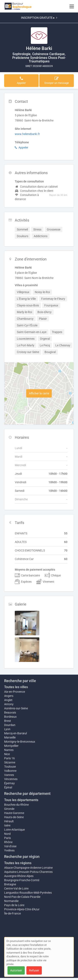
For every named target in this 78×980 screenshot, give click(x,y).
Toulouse (10, 767)
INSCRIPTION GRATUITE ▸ (39, 18)
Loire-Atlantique (14, 830)
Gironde (9, 809)
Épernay (9, 783)
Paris (7, 838)
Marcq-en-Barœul (15, 733)
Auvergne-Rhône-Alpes (19, 876)
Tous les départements (21, 800)
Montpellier (11, 746)
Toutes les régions (18, 863)
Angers (9, 696)
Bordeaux (10, 717)
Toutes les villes (16, 687)
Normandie (11, 901)
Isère (7, 825)
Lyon (7, 729)
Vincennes (11, 779)
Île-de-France (12, 913)
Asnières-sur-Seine (16, 708)
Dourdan (10, 725)
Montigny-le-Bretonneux (20, 742)
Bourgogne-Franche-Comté (22, 880)
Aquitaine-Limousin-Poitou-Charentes (28, 872)
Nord (7, 834)
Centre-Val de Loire (16, 888)
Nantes (9, 750)
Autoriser (16, 970)
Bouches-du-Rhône (16, 805)
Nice (7, 754)
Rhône (8, 842)
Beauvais (10, 712)
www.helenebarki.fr (27, 134)
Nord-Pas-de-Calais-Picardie (22, 897)
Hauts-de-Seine (14, 817)
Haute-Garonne (14, 813)
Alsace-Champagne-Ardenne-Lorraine (28, 868)
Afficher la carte (39, 393)
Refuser (34, 970)
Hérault (9, 821)
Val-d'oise (10, 846)
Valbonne (10, 771)
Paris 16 (9, 758)
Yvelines (9, 850)
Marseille (10, 737)
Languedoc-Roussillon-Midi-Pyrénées (28, 893)
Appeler (22, 147)
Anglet (8, 700)
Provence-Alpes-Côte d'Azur (22, 909)
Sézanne (10, 762)
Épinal (8, 787)
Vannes (9, 775)
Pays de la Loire (14, 905)
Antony (9, 704)
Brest (8, 721)
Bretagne (10, 884)
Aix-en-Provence (15, 692)
